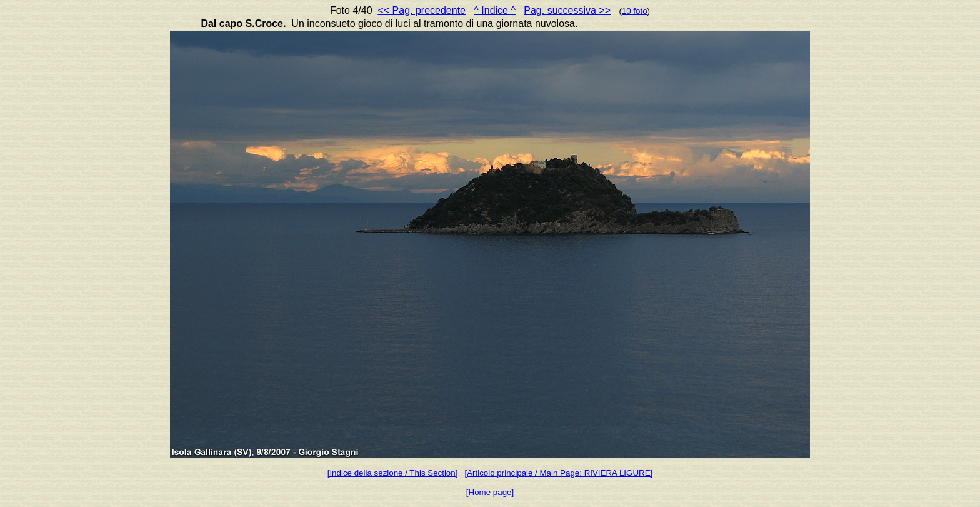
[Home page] (490, 492)
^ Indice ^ (495, 10)
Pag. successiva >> (567, 10)
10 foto (635, 11)
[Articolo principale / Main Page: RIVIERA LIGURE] (559, 473)
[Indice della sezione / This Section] (393, 473)
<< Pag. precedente (422, 10)
